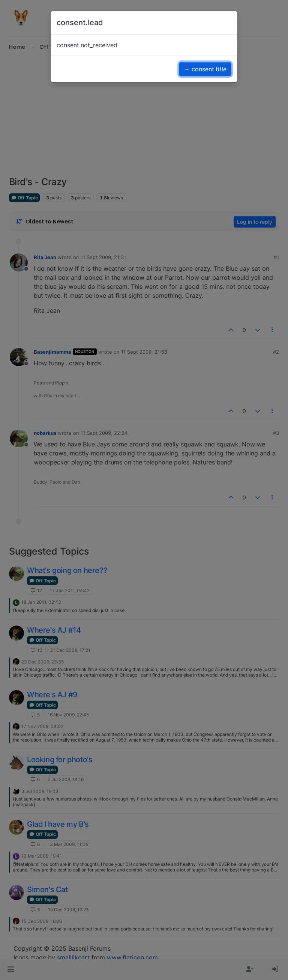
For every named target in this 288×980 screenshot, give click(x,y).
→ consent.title (205, 69)
